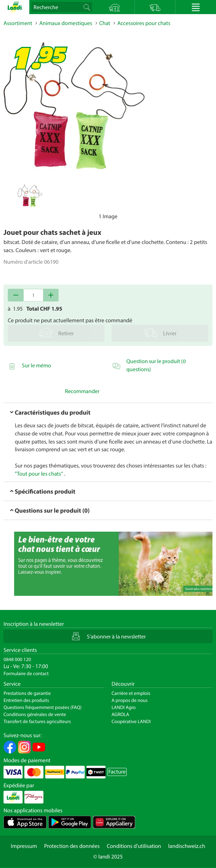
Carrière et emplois (131, 693)
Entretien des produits (26, 700)
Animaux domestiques (66, 23)
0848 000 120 (17, 659)
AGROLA (120, 714)
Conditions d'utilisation (134, 846)
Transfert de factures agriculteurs (37, 721)
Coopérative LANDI (131, 721)
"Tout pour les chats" (39, 474)
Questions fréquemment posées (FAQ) (43, 707)
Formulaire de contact (26, 673)
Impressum (24, 846)
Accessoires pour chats (144, 23)
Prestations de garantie (27, 693)
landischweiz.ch (187, 846)
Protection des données (72, 846)
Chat (105, 23)
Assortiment (18, 23)
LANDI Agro (124, 707)
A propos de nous (130, 700)
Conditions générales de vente (35, 714)
